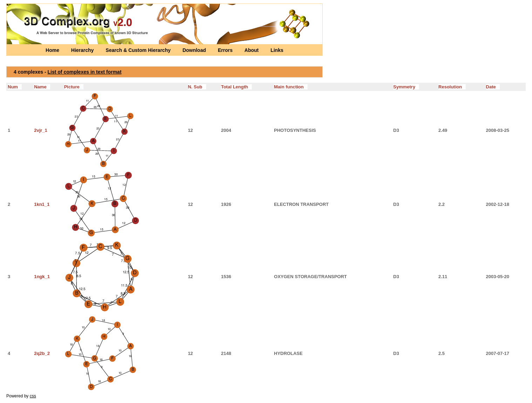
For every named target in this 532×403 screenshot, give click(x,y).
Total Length (236, 87)
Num (15, 87)
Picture (74, 87)
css (33, 396)
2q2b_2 (42, 353)
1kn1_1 (42, 204)
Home (53, 50)
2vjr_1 (41, 130)
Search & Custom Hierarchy (139, 50)
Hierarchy (83, 50)
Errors (226, 50)
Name (42, 87)
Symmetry (406, 87)
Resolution (452, 87)
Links (277, 50)
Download (195, 50)
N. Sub (197, 87)
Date (493, 87)
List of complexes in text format (85, 72)
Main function (291, 87)
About (252, 50)
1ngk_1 (42, 277)
